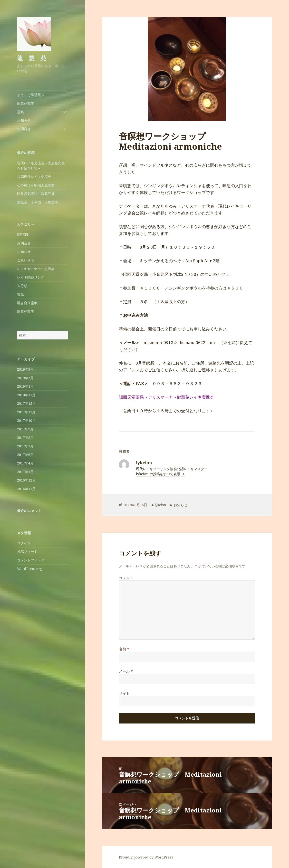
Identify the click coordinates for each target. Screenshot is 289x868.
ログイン (24, 543)
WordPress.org (29, 569)
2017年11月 (26, 412)
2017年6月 (25, 455)
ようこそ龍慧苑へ (31, 95)
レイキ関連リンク (31, 277)
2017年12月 (26, 403)
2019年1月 (25, 386)
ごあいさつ (26, 260)
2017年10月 (26, 420)
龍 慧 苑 (32, 58)
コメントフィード (31, 560)
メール (126, 671)
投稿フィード (27, 552)
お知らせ (24, 120)
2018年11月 (26, 395)
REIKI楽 (23, 235)
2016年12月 (26, 480)
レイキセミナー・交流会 (36, 269)
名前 (124, 649)
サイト (124, 693)
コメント (126, 578)
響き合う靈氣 (27, 303)
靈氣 (20, 112)
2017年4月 (25, 463)
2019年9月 (25, 369)
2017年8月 (25, 438)
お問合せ (24, 129)
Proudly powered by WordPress (146, 857)
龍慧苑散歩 (26, 103)
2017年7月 (25, 446)
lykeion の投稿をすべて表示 (159, 474)
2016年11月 (26, 489)
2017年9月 (25, 429)
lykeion (160, 505)
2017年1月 (25, 472)
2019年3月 (25, 378)
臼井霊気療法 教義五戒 (36, 194)
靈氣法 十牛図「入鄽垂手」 (39, 202)
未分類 (22, 286)
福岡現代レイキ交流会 (34, 177)
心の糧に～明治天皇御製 (36, 185)
